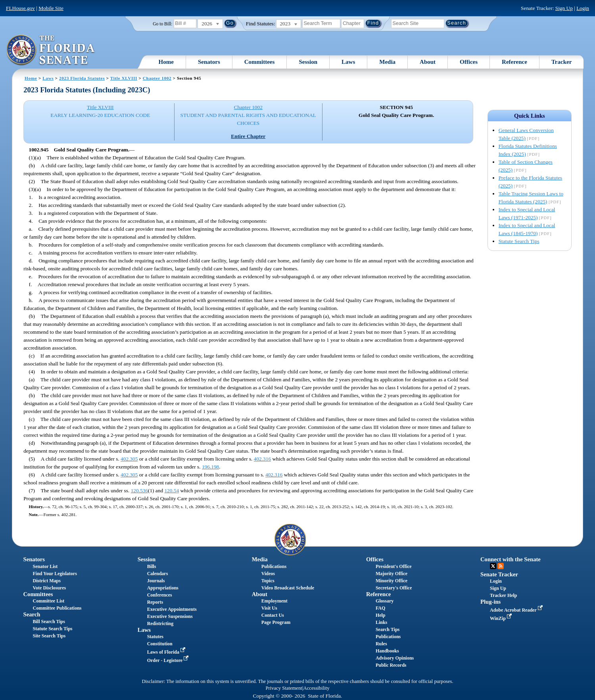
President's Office (394, 566)
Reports (155, 602)
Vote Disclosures (50, 588)
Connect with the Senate (511, 559)
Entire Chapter (248, 136)
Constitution (160, 644)
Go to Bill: (162, 24)
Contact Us (273, 615)
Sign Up (564, 8)
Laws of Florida (167, 652)
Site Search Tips (49, 636)
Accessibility (317, 688)
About (428, 62)
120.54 (172, 491)
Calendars (158, 574)
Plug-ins (490, 602)
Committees (260, 62)
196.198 (210, 467)
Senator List (45, 566)
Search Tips (388, 629)
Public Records (391, 665)
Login (583, 8)
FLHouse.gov (20, 8)
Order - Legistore (169, 660)
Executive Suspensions (170, 616)
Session (308, 62)
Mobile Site (51, 8)
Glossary (385, 601)
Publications (274, 566)
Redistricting (160, 623)
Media (387, 62)
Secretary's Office (394, 588)
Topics (268, 581)
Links (381, 622)
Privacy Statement (284, 688)
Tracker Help (504, 595)
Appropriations (163, 588)
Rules (381, 644)
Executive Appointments (172, 609)
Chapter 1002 (157, 78)
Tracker (561, 62)
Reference (514, 62)
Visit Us (269, 608)
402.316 (262, 459)
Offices (469, 62)
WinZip (502, 618)
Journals (156, 581)
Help (381, 615)
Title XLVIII (124, 78)
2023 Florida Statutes (82, 78)
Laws (348, 62)
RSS (501, 566)
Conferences (160, 595)
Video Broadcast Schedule (288, 588)
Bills (152, 566)
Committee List (49, 601)
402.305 (129, 459)
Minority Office (392, 581)
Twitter (493, 566)
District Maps (47, 581)
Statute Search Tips (519, 241)
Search (32, 614)
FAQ (380, 608)
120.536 (139, 491)
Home (166, 62)
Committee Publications (57, 608)
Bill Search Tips (49, 622)
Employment (274, 601)
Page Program (276, 622)
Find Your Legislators (55, 574)
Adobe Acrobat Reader (517, 610)
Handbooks (387, 651)
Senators (209, 62)
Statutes (155, 637)
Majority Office (392, 574)
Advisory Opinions (395, 658)
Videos (268, 574)
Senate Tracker (499, 574)
